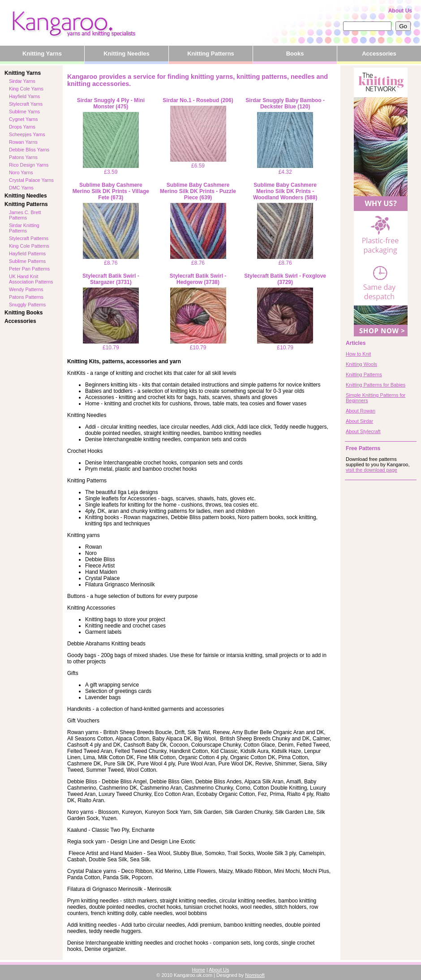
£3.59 (111, 144)
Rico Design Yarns (29, 165)
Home (199, 970)
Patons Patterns (26, 297)
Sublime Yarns (24, 112)
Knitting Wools (361, 364)
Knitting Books (24, 313)
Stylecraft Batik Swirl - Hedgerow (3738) (198, 279)
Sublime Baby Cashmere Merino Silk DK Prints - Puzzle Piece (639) (198, 191)
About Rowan (361, 411)
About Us (400, 11)
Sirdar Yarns (22, 81)
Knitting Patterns (211, 54)
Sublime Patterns (27, 261)
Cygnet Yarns (23, 119)
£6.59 (198, 137)
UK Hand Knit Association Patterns (31, 279)
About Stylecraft (363, 431)
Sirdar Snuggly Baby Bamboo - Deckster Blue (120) (285, 103)
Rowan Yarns (23, 142)
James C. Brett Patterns (25, 215)
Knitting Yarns (42, 54)
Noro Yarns (21, 172)
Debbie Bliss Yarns (29, 150)
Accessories (379, 54)
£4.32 (285, 144)
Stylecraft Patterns (29, 238)
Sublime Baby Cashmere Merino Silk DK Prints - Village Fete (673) (111, 191)
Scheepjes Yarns (27, 134)
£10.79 (111, 319)
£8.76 (111, 234)
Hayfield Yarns (24, 96)
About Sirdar (359, 421)
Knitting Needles (127, 54)
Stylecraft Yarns (26, 104)
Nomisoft (255, 975)
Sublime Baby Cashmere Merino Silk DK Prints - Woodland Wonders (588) (285, 191)
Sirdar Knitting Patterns (24, 228)
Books (295, 54)
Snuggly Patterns (27, 305)
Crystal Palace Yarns (31, 180)
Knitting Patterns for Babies (376, 385)
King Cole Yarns (26, 89)
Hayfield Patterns (27, 254)
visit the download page (372, 470)
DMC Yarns (21, 188)
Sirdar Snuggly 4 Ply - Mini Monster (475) (111, 103)
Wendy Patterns (26, 289)
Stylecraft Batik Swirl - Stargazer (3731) (111, 279)
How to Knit (358, 354)
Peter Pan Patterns (29, 269)
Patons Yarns (23, 157)
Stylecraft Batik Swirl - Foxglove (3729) (285, 279)
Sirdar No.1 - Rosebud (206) (198, 100)
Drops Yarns (22, 127)
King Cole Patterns (29, 246)
